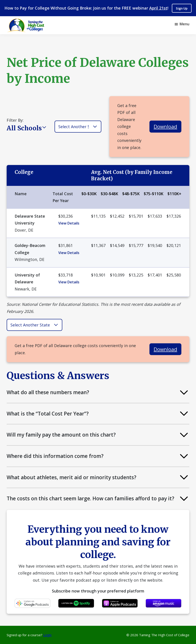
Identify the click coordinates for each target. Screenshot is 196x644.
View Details (69, 223)
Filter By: (15, 120)
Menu (184, 24)
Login (47, 635)
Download (165, 126)
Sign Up (182, 8)
